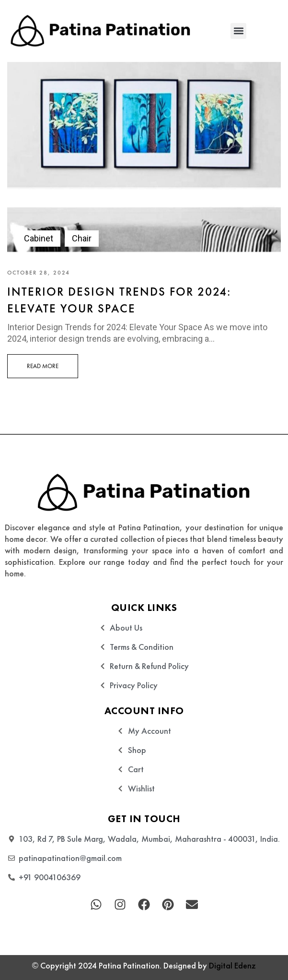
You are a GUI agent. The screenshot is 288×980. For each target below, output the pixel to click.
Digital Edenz (232, 965)
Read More (43, 366)
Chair (82, 238)
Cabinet (39, 238)
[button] (238, 31)
